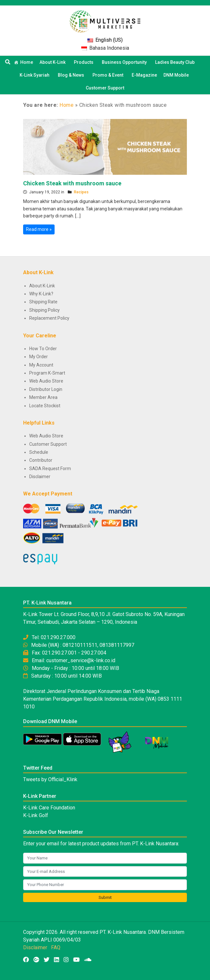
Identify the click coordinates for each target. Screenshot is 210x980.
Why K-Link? (41, 294)
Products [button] (85, 62)
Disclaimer (40, 477)
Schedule (39, 452)
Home (27, 62)
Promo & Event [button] (109, 75)
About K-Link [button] (53, 62)
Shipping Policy (44, 310)
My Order (39, 357)
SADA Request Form (50, 469)
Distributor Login (46, 389)
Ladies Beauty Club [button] (176, 62)
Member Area (43, 397)
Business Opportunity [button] (125, 62)
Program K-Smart (47, 373)
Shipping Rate (43, 302)
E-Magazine (144, 75)
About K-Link (42, 286)
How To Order (43, 349)
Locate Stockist (45, 406)
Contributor (41, 460)
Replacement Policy (49, 318)
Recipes (81, 192)
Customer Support (105, 88)
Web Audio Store (46, 381)
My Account (41, 365)
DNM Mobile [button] (177, 75)
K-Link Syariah (35, 75)
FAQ (56, 947)
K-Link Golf (36, 815)
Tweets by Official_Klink (50, 779)
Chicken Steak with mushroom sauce (72, 183)
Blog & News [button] (72, 75)
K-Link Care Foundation (49, 808)
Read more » (39, 229)
